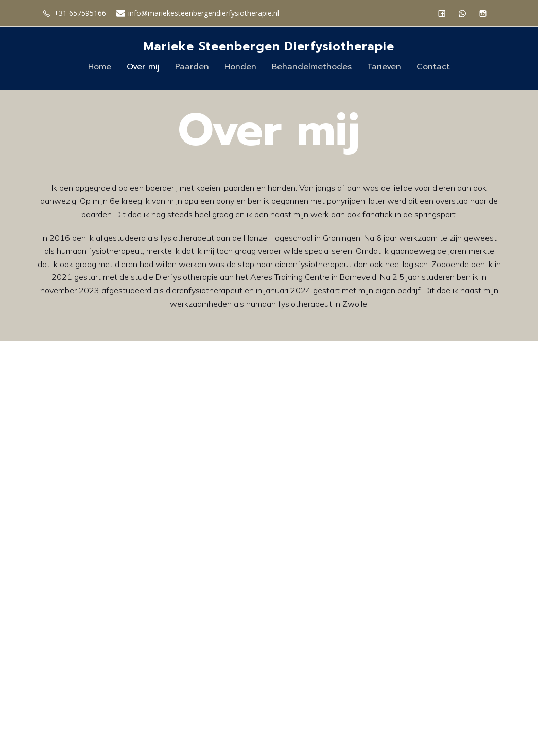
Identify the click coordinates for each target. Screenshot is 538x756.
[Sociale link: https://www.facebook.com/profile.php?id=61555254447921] (444, 13)
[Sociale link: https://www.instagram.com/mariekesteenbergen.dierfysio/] (485, 13)
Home (100, 67)
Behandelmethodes (312, 67)
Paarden (192, 67)
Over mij (143, 67)
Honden (240, 67)
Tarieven (384, 67)
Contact (433, 67)
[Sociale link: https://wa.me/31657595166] (465, 13)
